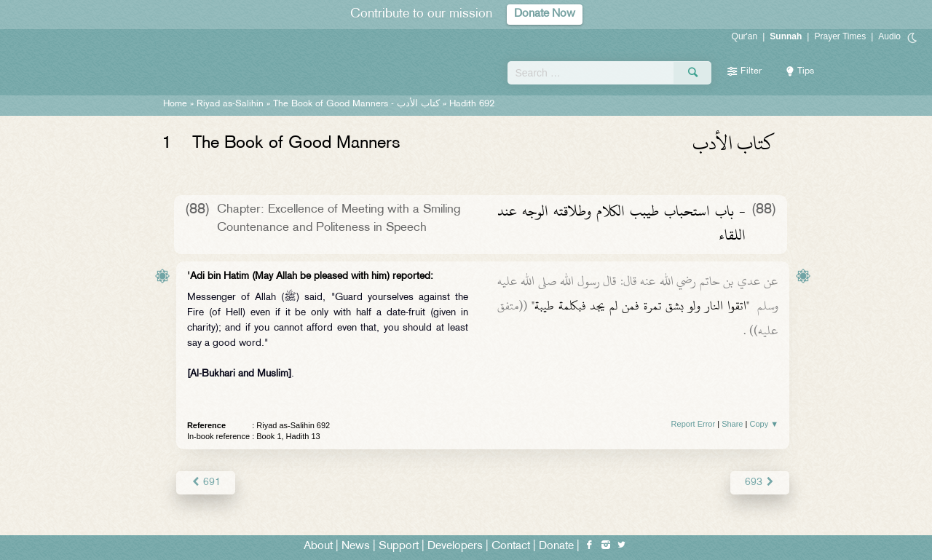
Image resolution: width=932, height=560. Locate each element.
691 (206, 482)
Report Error (694, 424)
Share (732, 424)
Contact (511, 547)
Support (399, 547)
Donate (556, 547)
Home (175, 104)
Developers (455, 547)
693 (760, 482)
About (318, 547)
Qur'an (745, 36)
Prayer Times (840, 36)
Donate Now (545, 14)
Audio (889, 36)
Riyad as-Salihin (230, 104)
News (356, 547)
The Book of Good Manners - (356, 104)
